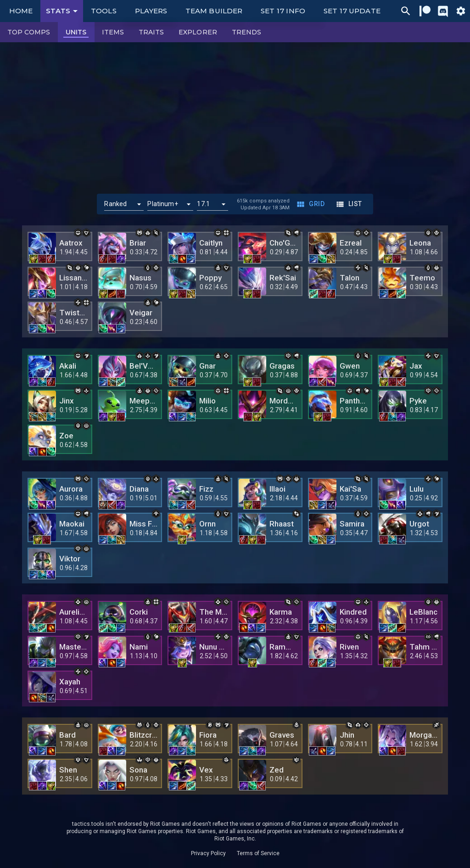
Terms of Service (258, 853)
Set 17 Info (283, 11)
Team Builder (214, 11)
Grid (311, 204)
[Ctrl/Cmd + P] (406, 11)
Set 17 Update (352, 11)
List (350, 204)
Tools (104, 11)
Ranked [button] (115, 204)
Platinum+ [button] (162, 204)
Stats (63, 11)
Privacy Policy (208, 853)
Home (21, 11)
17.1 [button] (203, 204)
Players (151, 11)
